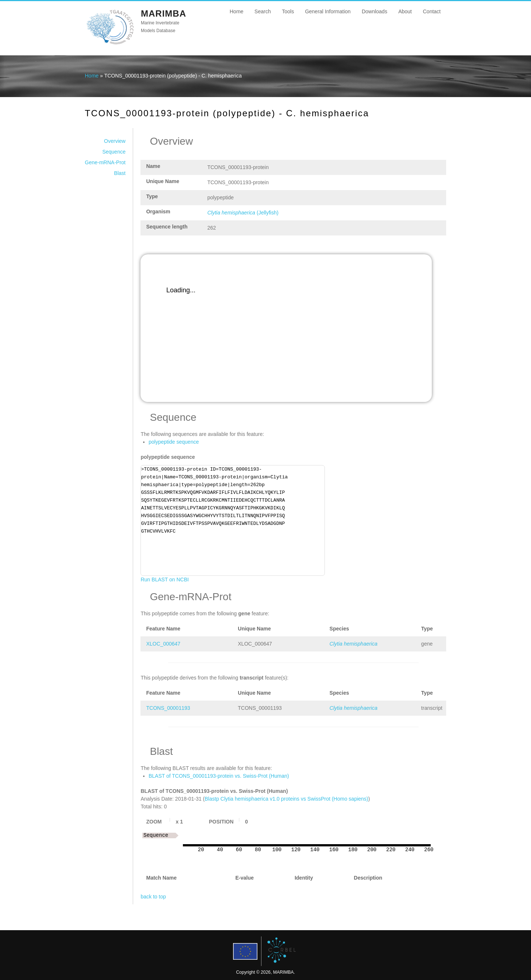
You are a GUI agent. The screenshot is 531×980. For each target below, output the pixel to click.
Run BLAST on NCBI (164, 580)
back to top (153, 897)
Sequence (114, 152)
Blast (120, 173)
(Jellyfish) (243, 213)
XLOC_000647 (163, 644)
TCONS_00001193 (168, 708)
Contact (432, 11)
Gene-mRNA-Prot (105, 162)
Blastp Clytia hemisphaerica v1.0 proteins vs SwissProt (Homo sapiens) (287, 799)
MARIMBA (164, 13)
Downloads (374, 11)
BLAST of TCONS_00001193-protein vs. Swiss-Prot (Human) (219, 776)
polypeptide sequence (174, 442)
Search (263, 11)
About (405, 11)
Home (237, 11)
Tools (288, 11)
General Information (328, 11)
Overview (115, 141)
